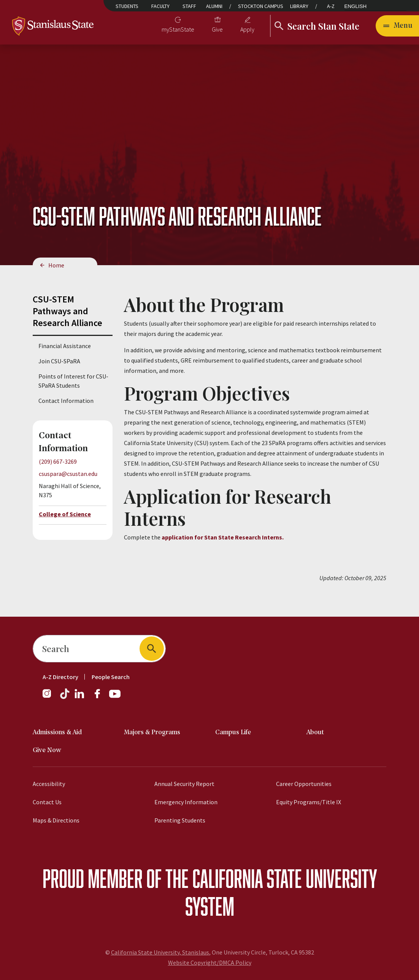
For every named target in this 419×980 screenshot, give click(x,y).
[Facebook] (100, 697)
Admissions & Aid (57, 733)
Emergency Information (186, 802)
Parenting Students (180, 820)
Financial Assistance (65, 346)
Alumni (214, 6)
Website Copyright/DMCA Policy (210, 963)
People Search (111, 677)
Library (299, 6)
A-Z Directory (60, 677)
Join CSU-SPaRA (59, 361)
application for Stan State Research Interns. (223, 537)
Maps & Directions (56, 820)
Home (56, 265)
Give (217, 29)
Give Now (47, 750)
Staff (189, 6)
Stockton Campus (261, 6)
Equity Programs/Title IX (309, 802)
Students (127, 6)
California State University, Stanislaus (160, 952)
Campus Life (233, 733)
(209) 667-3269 (58, 461)
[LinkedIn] (80, 697)
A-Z (331, 6)
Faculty (160, 6)
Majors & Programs (152, 733)
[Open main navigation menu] (397, 26)
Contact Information (66, 401)
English (356, 6)
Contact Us (47, 802)
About (315, 733)
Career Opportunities (304, 784)
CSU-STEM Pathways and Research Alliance (67, 311)
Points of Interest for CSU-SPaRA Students (73, 381)
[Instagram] (50, 697)
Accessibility (49, 784)
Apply (247, 29)
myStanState (178, 29)
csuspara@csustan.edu (68, 474)
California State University (285, 878)
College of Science (65, 514)
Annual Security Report (184, 784)
